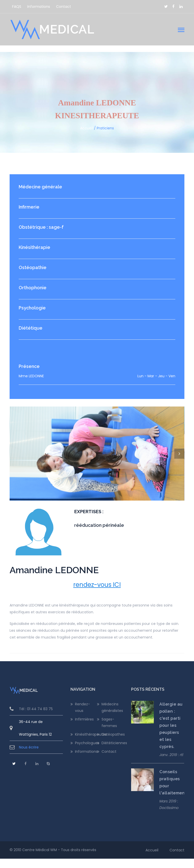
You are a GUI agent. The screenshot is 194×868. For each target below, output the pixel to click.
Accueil (87, 128)
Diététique (31, 328)
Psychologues (86, 753)
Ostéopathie (33, 267)
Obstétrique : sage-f (41, 227)
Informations (39, 7)
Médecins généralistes (112, 717)
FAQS (17, 7)
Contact (64, 7)
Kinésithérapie (34, 247)
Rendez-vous (82, 717)
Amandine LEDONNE (54, 579)
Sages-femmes (109, 732)
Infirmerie (29, 207)
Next (179, 454)
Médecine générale (40, 187)
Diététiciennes (113, 753)
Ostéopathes (113, 744)
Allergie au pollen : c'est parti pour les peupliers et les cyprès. (171, 735)
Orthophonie (33, 288)
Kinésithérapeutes (86, 744)
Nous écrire (29, 757)
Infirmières (84, 729)
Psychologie (32, 308)
